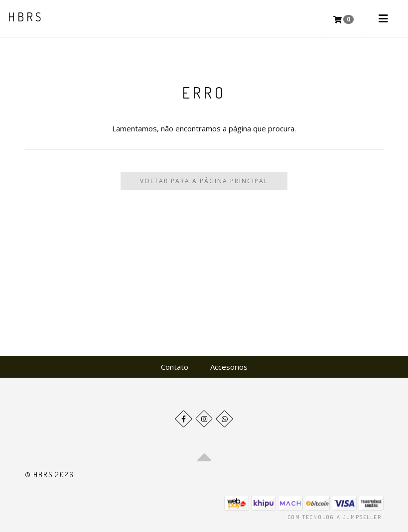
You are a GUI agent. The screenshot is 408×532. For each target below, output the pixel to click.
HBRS (26, 17)
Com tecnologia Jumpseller (335, 517)
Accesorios (229, 367)
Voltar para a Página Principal (204, 181)
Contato (175, 367)
